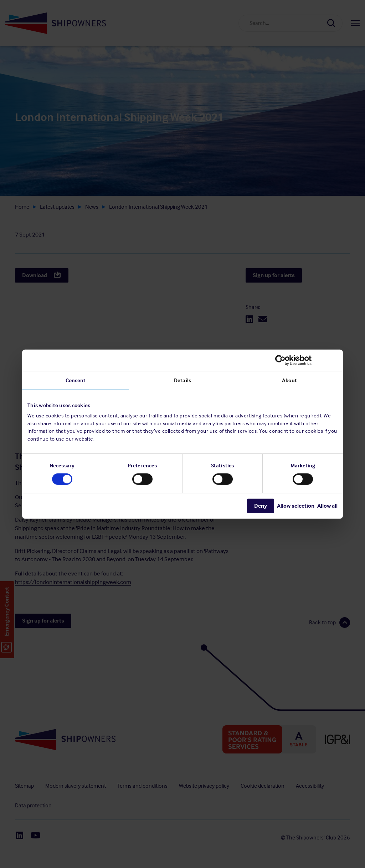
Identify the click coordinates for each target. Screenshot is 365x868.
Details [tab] (182, 380)
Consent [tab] (76, 380)
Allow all (327, 506)
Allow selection (296, 506)
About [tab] (289, 380)
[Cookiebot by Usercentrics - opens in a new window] (306, 360)
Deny (261, 506)
